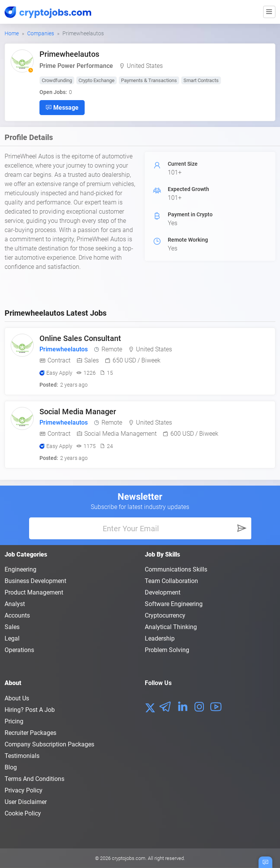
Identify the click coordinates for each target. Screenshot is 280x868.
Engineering (20, 569)
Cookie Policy (23, 813)
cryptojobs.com (129, 858)
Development (163, 592)
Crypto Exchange (97, 80)
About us (17, 698)
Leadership (160, 638)
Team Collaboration (171, 581)
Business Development (35, 581)
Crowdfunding (57, 80)
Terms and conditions (34, 779)
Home (12, 33)
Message (62, 107)
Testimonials (22, 756)
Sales (12, 627)
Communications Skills (176, 569)
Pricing (14, 721)
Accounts (17, 615)
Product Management (34, 592)
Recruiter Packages (30, 733)
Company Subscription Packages (49, 744)
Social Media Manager (78, 412)
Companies (41, 33)
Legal (12, 638)
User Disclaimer (26, 802)
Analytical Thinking (171, 627)
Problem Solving (167, 650)
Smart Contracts (201, 80)
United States (145, 66)
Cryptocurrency (165, 615)
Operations (19, 650)
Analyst (15, 604)
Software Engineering (174, 604)
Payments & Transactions (149, 80)
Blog (11, 767)
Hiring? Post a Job (30, 710)
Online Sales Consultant (80, 338)
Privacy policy (24, 790)
